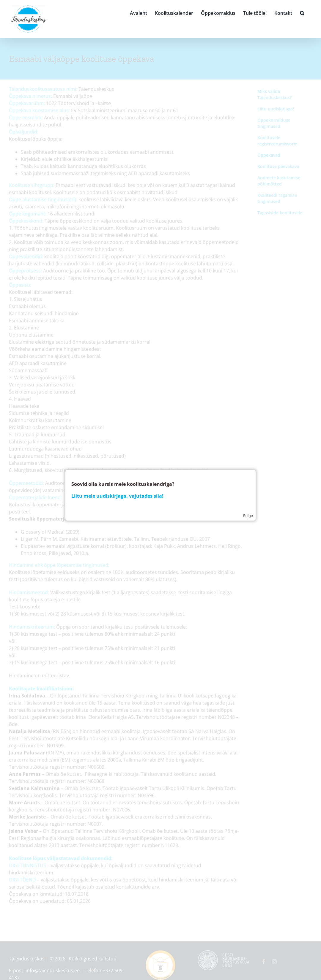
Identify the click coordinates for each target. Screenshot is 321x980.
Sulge (248, 516)
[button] (302, 12)
